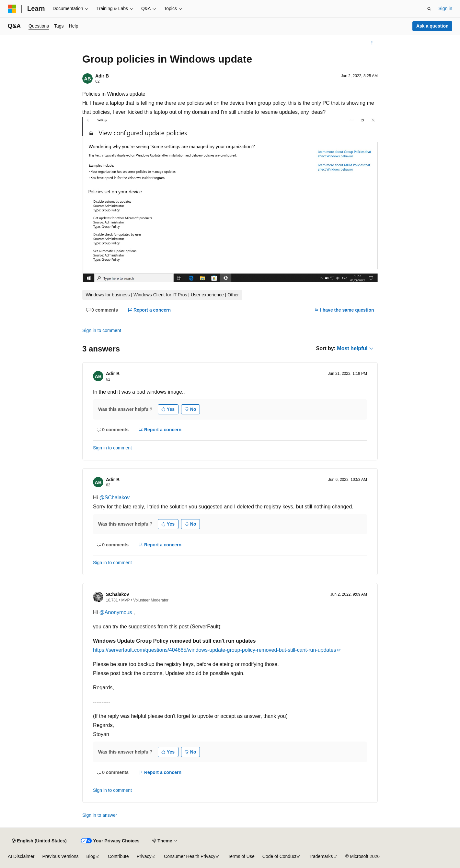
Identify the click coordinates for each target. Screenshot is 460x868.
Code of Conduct (279, 856)
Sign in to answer (100, 815)
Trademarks (321, 856)
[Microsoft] (12, 9)
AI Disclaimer (21, 856)
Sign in (445, 8)
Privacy (144, 856)
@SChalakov (115, 498)
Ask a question (432, 26)
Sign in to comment (102, 330)
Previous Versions (60, 856)
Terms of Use (241, 856)
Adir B (102, 76)
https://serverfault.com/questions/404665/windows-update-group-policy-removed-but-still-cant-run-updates (215, 650)
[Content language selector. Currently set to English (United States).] (39, 841)
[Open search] (429, 9)
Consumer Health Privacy (190, 856)
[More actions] (372, 43)
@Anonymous (116, 612)
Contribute (118, 856)
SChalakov (118, 594)
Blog (91, 856)
